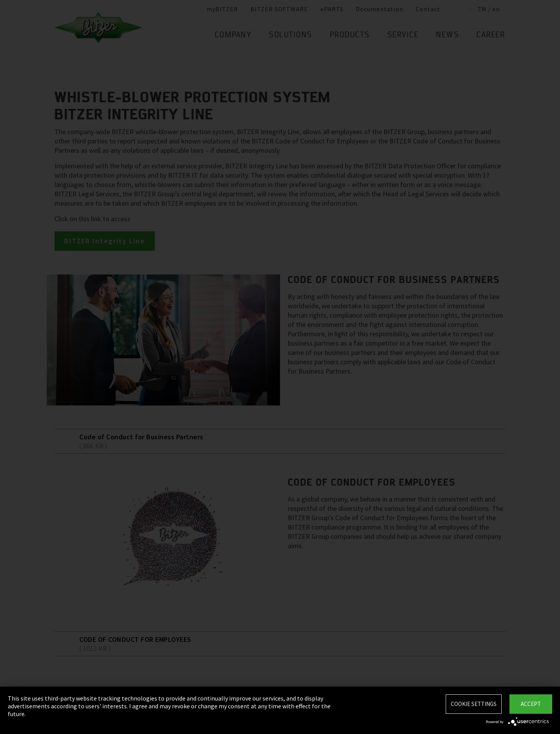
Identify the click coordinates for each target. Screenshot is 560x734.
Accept (531, 704)
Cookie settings (474, 704)
